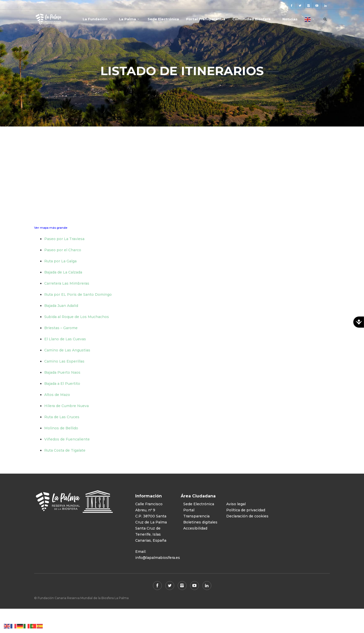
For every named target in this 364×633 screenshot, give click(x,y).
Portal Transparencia (206, 19)
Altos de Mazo (57, 395)
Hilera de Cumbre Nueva (66, 406)
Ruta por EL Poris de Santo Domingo (78, 294)
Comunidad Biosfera (251, 19)
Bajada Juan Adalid (61, 306)
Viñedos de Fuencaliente (67, 439)
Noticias (290, 19)
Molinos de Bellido (61, 428)
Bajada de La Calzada (63, 272)
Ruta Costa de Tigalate (65, 450)
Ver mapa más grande (51, 228)
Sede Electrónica (163, 19)
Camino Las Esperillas (64, 361)
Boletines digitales (200, 522)
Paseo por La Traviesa (64, 239)
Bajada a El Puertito (62, 384)
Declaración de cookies (247, 516)
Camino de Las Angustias (67, 350)
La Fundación (95, 19)
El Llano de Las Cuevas (65, 339)
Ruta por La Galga (60, 261)
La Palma (128, 19)
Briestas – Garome (61, 328)
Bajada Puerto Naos (62, 372)
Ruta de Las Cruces (62, 417)
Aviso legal (236, 504)
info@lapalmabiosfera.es (158, 558)
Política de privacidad (246, 510)
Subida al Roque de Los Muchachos (77, 317)
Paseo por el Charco (63, 250)
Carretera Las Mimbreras (67, 283)
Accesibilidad (195, 528)
